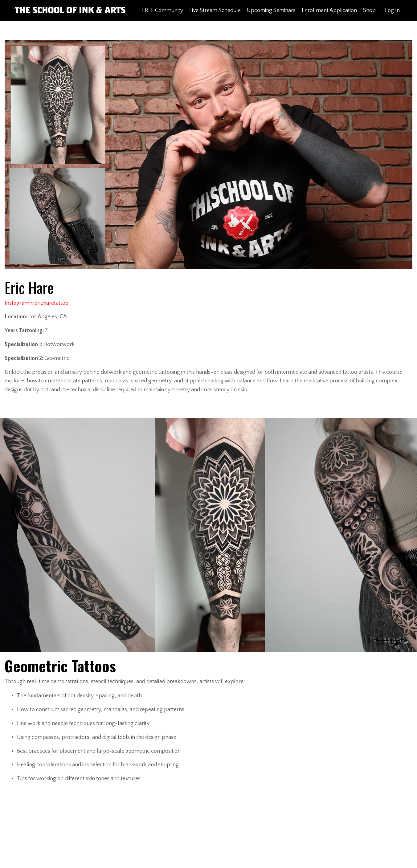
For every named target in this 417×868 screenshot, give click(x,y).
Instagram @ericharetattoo (37, 303)
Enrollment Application (329, 10)
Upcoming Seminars (271, 10)
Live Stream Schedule (215, 10)
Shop (369, 10)
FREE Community (163, 10)
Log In (392, 10)
